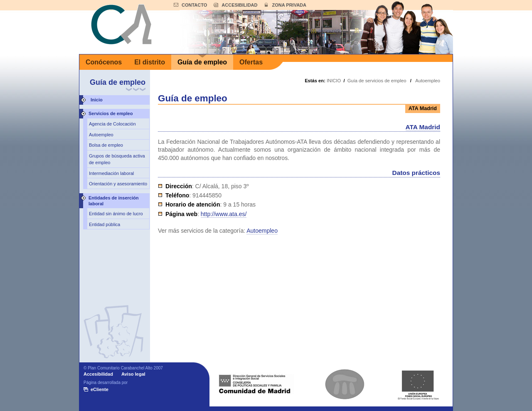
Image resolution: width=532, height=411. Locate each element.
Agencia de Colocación (112, 124)
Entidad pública (105, 224)
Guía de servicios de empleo (377, 81)
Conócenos (104, 62)
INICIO (334, 81)
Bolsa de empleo (106, 145)
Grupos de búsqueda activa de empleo (117, 159)
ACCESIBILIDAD (239, 5)
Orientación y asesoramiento (118, 184)
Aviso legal (133, 374)
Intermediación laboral (111, 173)
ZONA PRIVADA (289, 5)
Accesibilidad (98, 374)
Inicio (97, 100)
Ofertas (251, 62)
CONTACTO (194, 5)
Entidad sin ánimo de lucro (116, 214)
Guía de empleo (202, 62)
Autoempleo (101, 135)
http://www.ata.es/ (224, 214)
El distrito (150, 62)
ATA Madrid (423, 127)
